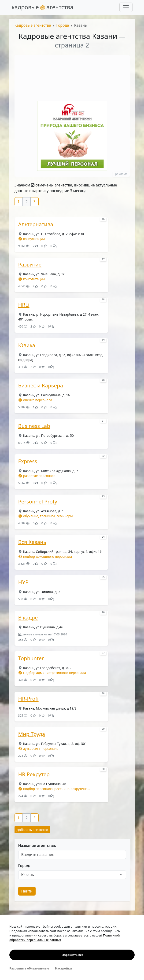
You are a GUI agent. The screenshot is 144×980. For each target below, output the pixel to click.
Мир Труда (32, 734)
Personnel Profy (38, 502)
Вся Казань (32, 542)
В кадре (28, 618)
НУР (23, 582)
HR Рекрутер (34, 774)
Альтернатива (36, 224)
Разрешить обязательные (29, 968)
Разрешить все (72, 955)
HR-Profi (28, 699)
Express (28, 461)
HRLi (24, 305)
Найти (27, 891)
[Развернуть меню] (126, 7)
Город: (24, 866)
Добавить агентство (32, 830)
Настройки (63, 968)
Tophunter (31, 658)
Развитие (30, 265)
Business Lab (34, 426)
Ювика (27, 345)
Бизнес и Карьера (41, 386)
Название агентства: (37, 845)
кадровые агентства (43, 7)
